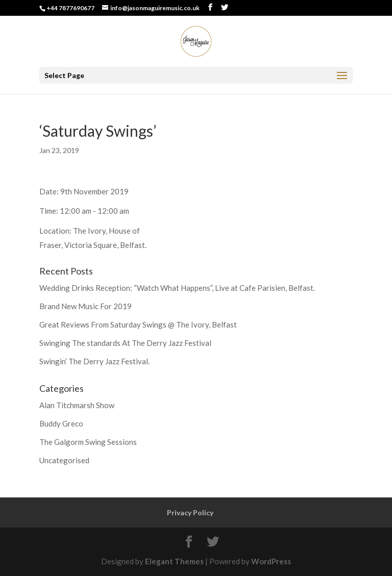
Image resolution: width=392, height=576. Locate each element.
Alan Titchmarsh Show (77, 405)
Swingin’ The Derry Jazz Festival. (94, 361)
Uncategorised (64, 460)
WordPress (271, 561)
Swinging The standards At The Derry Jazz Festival (125, 343)
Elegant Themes (174, 561)
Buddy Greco (61, 423)
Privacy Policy (190, 512)
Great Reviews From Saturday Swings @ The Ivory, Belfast (138, 324)
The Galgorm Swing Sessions (88, 442)
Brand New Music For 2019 (85, 306)
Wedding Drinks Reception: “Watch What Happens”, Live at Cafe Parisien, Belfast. (177, 288)
